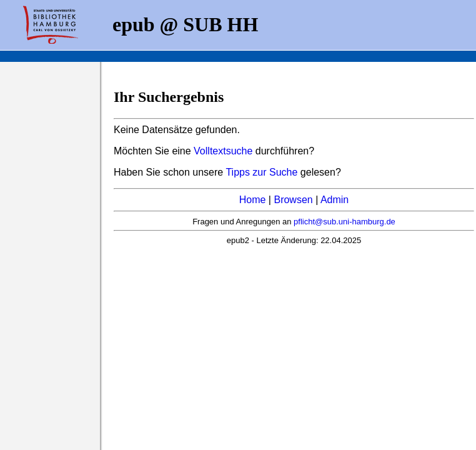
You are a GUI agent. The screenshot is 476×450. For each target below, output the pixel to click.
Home (253, 200)
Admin (335, 200)
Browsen (293, 200)
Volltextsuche (223, 151)
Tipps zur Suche (263, 172)
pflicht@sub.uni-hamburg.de (345, 222)
